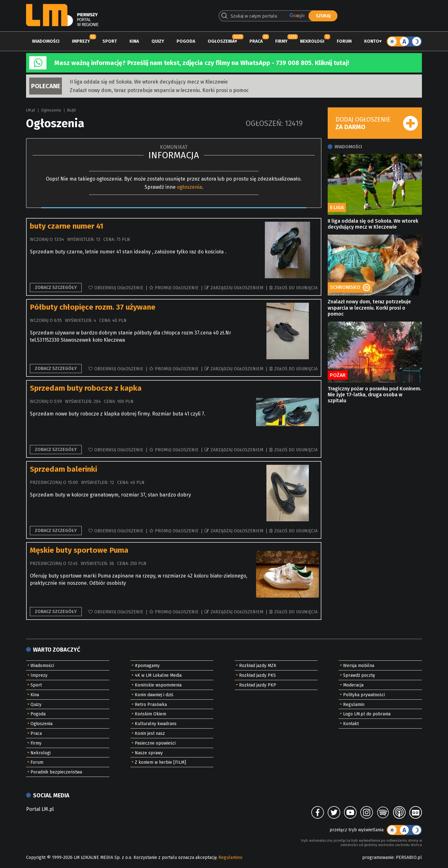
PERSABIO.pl (409, 857)
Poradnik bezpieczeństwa (56, 772)
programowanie (378, 857)
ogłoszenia (189, 187)
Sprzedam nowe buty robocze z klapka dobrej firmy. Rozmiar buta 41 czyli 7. (117, 414)
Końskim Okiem (150, 714)
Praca (256, 41)
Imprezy (81, 41)
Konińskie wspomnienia (158, 685)
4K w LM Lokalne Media (158, 675)
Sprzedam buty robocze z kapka (86, 388)
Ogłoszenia (221, 41)
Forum (344, 41)
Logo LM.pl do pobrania (367, 714)
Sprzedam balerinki (63, 469)
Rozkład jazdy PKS (257, 675)
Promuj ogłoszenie (177, 288)
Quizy (158, 41)
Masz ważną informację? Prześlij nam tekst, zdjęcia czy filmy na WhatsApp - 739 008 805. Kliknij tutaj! (202, 63)
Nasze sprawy (149, 753)
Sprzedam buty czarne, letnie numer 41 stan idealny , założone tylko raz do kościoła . (128, 252)
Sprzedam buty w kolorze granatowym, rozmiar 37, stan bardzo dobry (110, 495)
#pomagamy (147, 666)
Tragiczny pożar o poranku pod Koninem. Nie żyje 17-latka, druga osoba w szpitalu (374, 395)
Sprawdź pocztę (359, 675)
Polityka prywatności (364, 695)
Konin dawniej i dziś (154, 695)
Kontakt (351, 724)
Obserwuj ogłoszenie (119, 288)
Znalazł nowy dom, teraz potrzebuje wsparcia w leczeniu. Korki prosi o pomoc (159, 90)
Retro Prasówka (151, 705)
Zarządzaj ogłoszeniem (237, 288)
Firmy (281, 41)
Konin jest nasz (150, 733)
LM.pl (30, 110)
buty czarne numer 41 (67, 226)
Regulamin (354, 705)
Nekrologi (312, 41)
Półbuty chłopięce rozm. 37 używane (93, 307)
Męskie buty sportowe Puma (79, 550)
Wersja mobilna (359, 666)
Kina (134, 41)
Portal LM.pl (40, 809)
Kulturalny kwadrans (156, 724)
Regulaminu (230, 857)
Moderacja (353, 685)
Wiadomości (46, 41)
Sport (110, 41)
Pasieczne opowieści (155, 743)
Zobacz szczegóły (56, 288)
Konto (372, 41)
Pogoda (186, 41)
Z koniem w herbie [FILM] (160, 762)
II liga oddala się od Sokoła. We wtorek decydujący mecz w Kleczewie (149, 82)
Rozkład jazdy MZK (258, 666)
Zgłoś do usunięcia (296, 288)
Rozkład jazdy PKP (258, 685)
